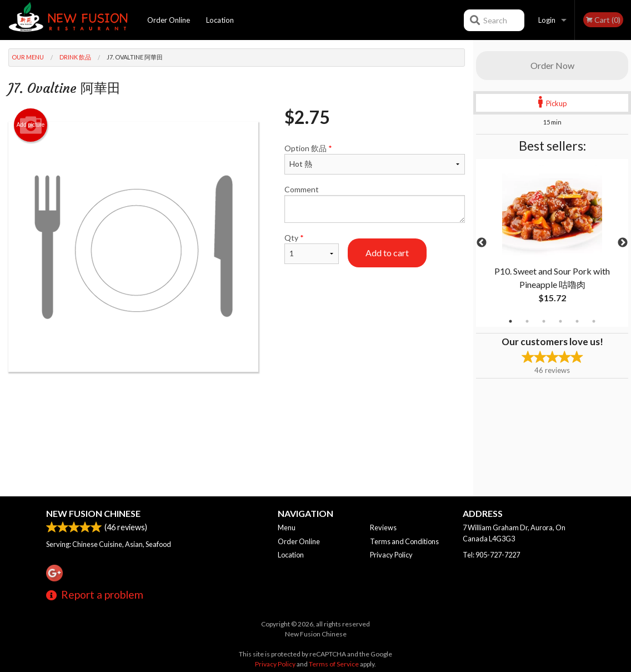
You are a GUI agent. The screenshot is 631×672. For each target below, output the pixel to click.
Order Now (552, 65)
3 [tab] (544, 321)
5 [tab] (577, 321)
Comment (375, 204)
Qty (312, 248)
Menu (287, 527)
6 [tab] (594, 321)
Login (547, 20)
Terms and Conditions (404, 541)
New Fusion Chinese (93, 513)
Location (220, 20)
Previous (482, 243)
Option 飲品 (375, 159)
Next (623, 243)
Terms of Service (334, 664)
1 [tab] (510, 321)
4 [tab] (560, 321)
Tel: (491, 555)
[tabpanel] (552, 243)
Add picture (31, 125)
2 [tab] (527, 321)
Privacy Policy (391, 555)
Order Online (169, 20)
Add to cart (387, 253)
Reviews (383, 527)
